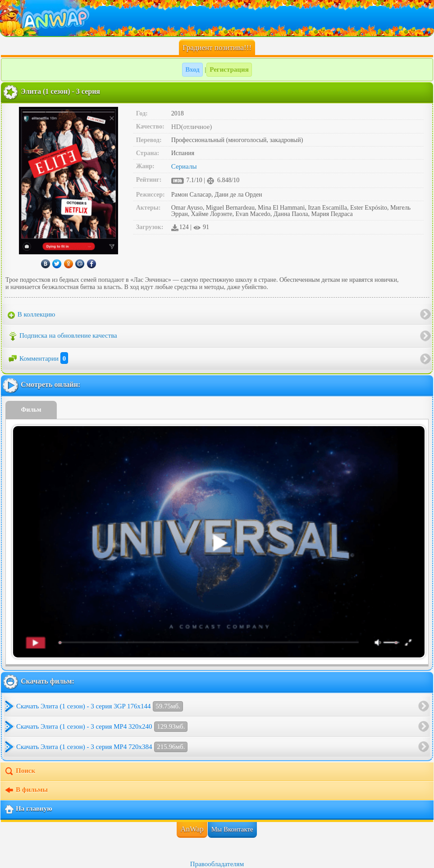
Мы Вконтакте (232, 829)
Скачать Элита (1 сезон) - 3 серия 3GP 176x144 (100, 706)
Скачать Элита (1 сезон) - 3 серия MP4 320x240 (102, 727)
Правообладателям (217, 864)
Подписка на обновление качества (62, 336)
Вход (192, 69)
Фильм (31, 410)
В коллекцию (32, 315)
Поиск (20, 772)
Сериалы (184, 166)
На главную (28, 809)
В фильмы (26, 790)
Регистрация (229, 69)
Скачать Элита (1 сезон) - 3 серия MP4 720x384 (102, 747)
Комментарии (38, 358)
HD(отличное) (192, 127)
